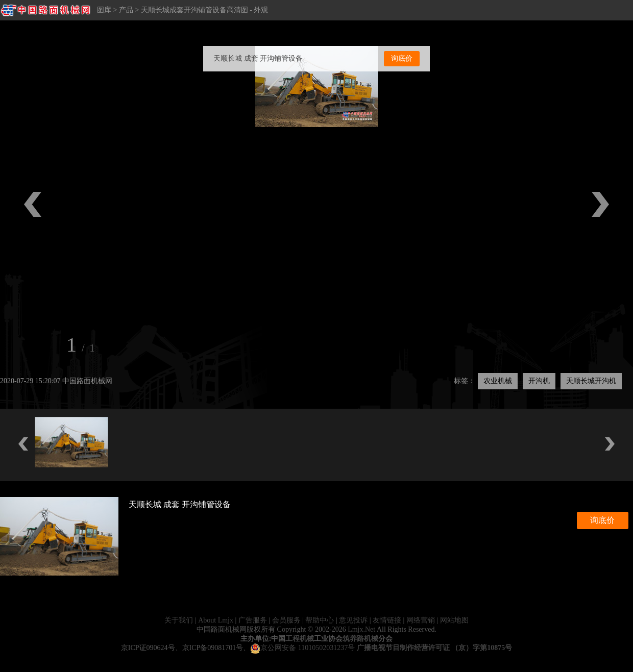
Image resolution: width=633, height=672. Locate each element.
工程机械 (300, 639)
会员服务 (286, 620)
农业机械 (498, 381)
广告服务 (253, 620)
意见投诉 (353, 620)
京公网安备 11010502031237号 (302, 648)
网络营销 (421, 620)
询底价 (402, 58)
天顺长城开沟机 (591, 381)
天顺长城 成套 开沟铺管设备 (258, 58)
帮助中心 (320, 620)
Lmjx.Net (361, 629)
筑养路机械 (360, 639)
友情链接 (387, 620)
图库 (104, 10)
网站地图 (454, 620)
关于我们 (179, 620)
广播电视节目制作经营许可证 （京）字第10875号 (435, 648)
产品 (126, 10)
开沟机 (539, 381)
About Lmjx (216, 620)
